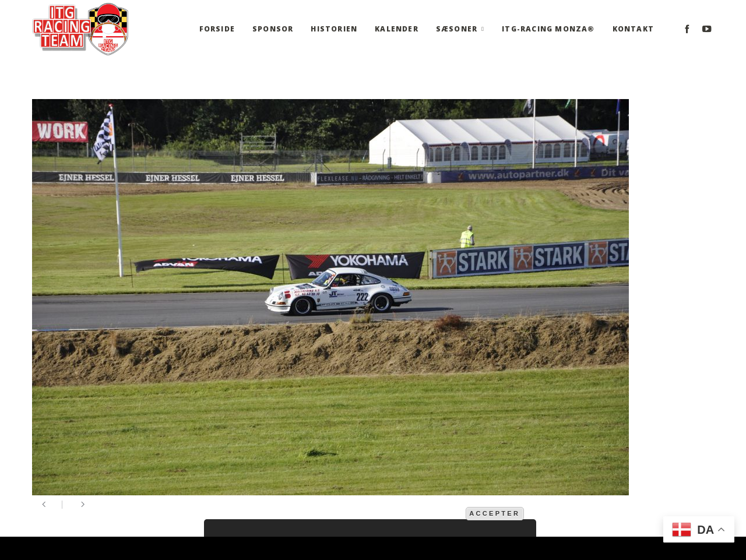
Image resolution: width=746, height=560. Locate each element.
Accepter (495, 513)
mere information (426, 513)
